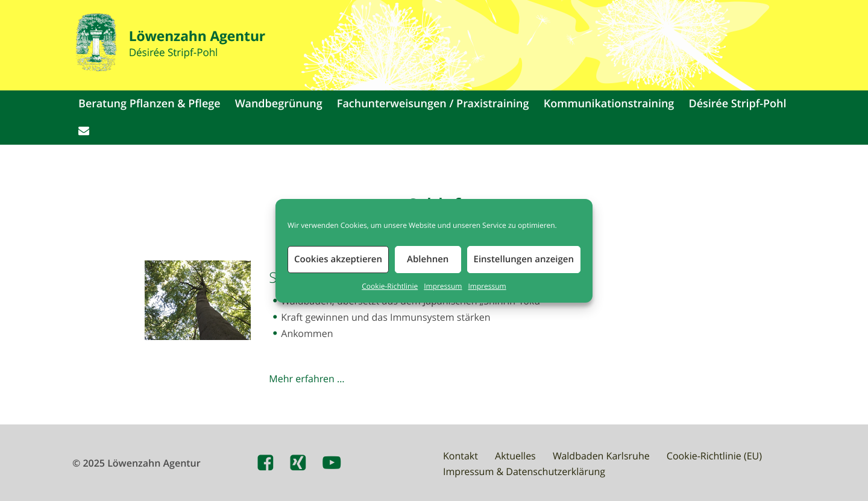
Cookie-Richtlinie (390, 286)
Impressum (443, 286)
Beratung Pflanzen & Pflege (149, 104)
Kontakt (461, 456)
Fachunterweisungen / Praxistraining (433, 104)
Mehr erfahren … (307, 379)
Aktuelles (515, 456)
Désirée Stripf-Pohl (738, 104)
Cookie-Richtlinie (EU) (714, 456)
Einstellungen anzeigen (524, 259)
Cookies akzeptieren (338, 259)
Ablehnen (428, 259)
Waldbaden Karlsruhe (601, 456)
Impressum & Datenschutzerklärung (524, 471)
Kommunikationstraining (609, 104)
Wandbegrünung (279, 104)
